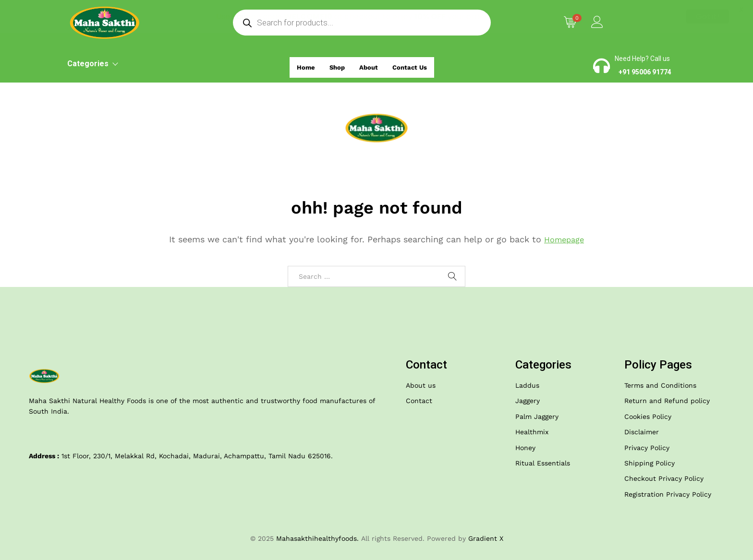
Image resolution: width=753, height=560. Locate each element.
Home (298, 65)
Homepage (564, 239)
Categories (92, 64)
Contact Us (416, 65)
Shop (333, 65)
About (369, 65)
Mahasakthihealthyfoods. (317, 538)
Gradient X (486, 538)
